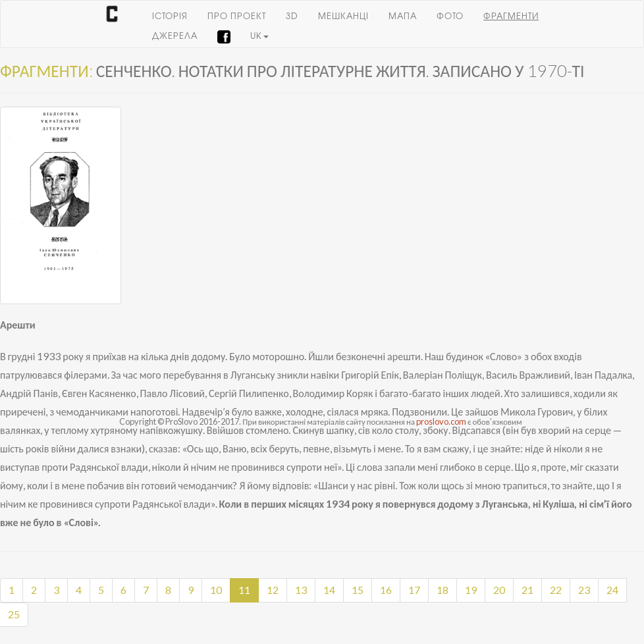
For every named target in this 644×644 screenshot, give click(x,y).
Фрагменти (511, 17)
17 (414, 590)
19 (471, 590)
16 (386, 590)
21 (527, 590)
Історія (170, 17)
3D (292, 17)
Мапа (403, 17)
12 (273, 590)
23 (584, 590)
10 (216, 590)
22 (556, 590)
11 (244, 590)
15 (358, 590)
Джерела (175, 37)
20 (499, 590)
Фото (450, 17)
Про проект (237, 17)
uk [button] (259, 37)
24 (612, 590)
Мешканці (343, 17)
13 (301, 590)
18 (443, 590)
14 (329, 590)
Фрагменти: (46, 70)
